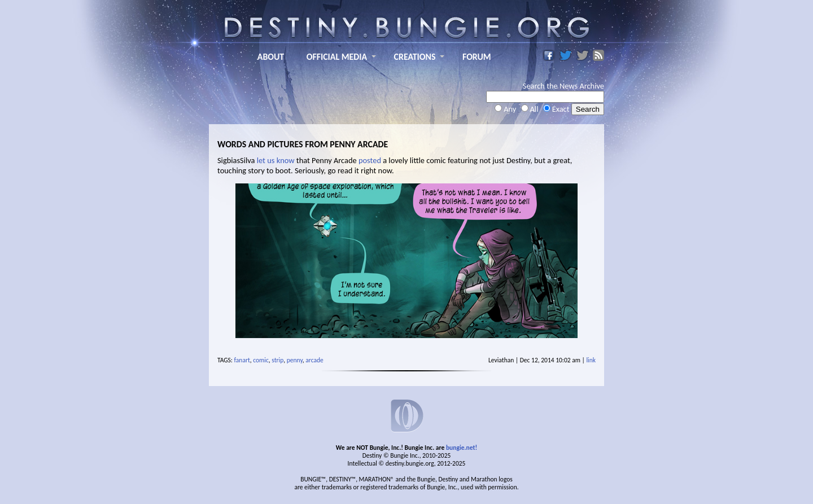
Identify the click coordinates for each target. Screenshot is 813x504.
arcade (314, 360)
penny (295, 360)
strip (277, 360)
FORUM (477, 57)
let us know (276, 160)
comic (261, 360)
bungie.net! (462, 448)
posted (370, 160)
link (591, 360)
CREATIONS (415, 57)
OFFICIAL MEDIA (337, 57)
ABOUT (271, 57)
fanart (242, 360)
